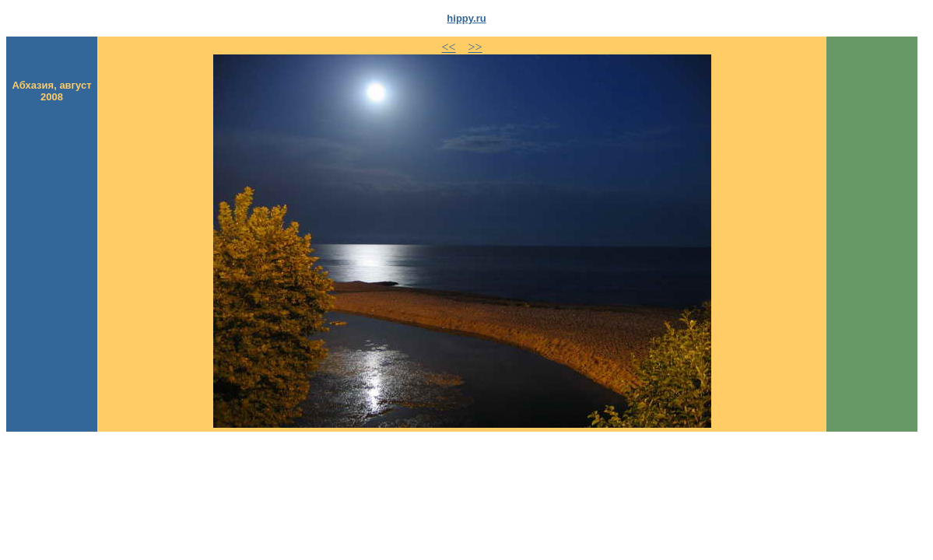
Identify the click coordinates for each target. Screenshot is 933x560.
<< (449, 47)
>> (475, 47)
